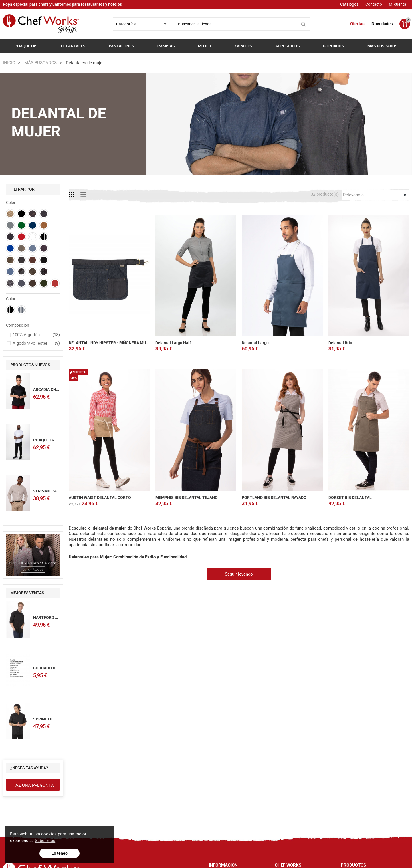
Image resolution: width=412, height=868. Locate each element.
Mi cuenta (398, 4)
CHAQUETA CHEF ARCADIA (58, 440)
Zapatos (243, 46)
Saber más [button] (45, 841)
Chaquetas (26, 46)
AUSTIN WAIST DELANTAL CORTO (100, 498)
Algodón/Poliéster (36, 344)
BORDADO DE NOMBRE (54, 668)
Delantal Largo (255, 343)
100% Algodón (36, 335)
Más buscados (383, 46)
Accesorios (288, 46)
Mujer (205, 46)
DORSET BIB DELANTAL (350, 498)
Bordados (334, 46)
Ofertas (357, 24)
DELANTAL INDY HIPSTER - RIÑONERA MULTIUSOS (115, 343)
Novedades (382, 24)
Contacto (374, 4)
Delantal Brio (340, 343)
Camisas (166, 46)
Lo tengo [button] (60, 853)
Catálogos (349, 4)
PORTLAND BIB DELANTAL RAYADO (274, 498)
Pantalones (121, 46)
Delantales (73, 46)
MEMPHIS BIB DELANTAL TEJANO (187, 498)
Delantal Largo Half (173, 343)
